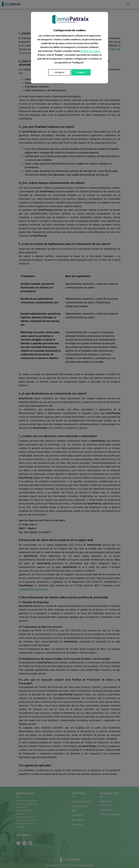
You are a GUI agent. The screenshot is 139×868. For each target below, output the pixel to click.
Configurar (59, 72)
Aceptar (81, 72)
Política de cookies (90, 51)
